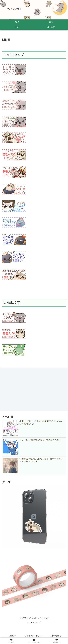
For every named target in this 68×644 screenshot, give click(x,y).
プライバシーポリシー (34, 636)
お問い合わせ (56, 636)
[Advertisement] (34, 388)
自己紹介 (12, 636)
